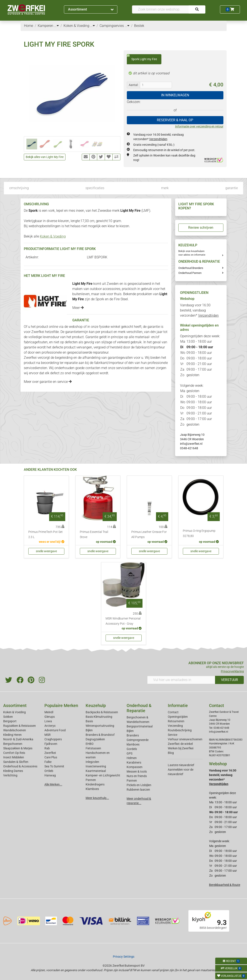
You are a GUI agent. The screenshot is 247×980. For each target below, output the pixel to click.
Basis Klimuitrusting (99, 717)
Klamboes (92, 789)
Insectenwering (96, 766)
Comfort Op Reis (14, 753)
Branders (133, 735)
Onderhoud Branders (191, 268)
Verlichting (10, 775)
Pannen (132, 781)
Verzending (175, 726)
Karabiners (134, 762)
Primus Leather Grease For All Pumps (149, 534)
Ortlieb (49, 771)
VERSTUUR (230, 680)
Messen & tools (137, 771)
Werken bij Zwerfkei (181, 748)
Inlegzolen (92, 762)
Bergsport (10, 721)
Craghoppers (53, 739)
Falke (48, 762)
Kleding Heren (12, 735)
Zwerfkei (50, 753)
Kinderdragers (95, 784)
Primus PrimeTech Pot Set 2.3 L (45, 534)
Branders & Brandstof (100, 735)
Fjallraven (51, 744)
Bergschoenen (13, 744)
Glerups (50, 717)
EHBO (90, 744)
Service (173, 735)
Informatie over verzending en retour (199, 126)
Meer (78, 308)
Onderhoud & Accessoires (20, 766)
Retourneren (176, 721)
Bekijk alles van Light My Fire (45, 157)
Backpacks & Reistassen (102, 712)
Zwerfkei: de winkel (180, 744)
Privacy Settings (124, 957)
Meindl (49, 712)
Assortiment (91, 9)
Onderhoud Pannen (190, 273)
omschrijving (19, 188)
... (56, 26)
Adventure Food (55, 730)
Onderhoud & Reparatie (139, 708)
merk (165, 188)
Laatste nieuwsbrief (181, 765)
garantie (232, 188)
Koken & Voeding (53, 236)
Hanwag (50, 775)
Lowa (48, 721)
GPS (130, 753)
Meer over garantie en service (48, 382)
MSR (48, 735)
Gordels (132, 749)
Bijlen (89, 730)
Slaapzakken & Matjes (18, 748)
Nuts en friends (137, 776)
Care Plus (51, 757)
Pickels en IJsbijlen (139, 785)
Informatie (178, 705)
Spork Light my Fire (142, 58)
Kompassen (135, 767)
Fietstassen (93, 748)
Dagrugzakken (95, 739)
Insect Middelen (14, 757)
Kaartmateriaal (96, 771)
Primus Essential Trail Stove (94, 534)
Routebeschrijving (180, 730)
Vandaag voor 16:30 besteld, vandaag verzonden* (199, 310)
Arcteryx (50, 726)
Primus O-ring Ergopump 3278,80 (199, 533)
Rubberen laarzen (138, 790)
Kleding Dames (13, 771)
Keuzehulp (96, 705)
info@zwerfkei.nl (191, 444)
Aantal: (133, 85)
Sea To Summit (54, 766)
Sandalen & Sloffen (16, 762)
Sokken (8, 717)
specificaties (95, 188)
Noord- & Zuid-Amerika (18, 739)
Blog (171, 753)
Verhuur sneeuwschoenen (185, 739)
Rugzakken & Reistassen (20, 726)
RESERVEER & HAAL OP (175, 120)
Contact (173, 712)
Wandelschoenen (15, 730)
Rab (47, 748)
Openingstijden (178, 717)
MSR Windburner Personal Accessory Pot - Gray (123, 621)
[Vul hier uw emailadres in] (181, 680)
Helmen (132, 758)
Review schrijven (201, 228)
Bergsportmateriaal (140, 726)
